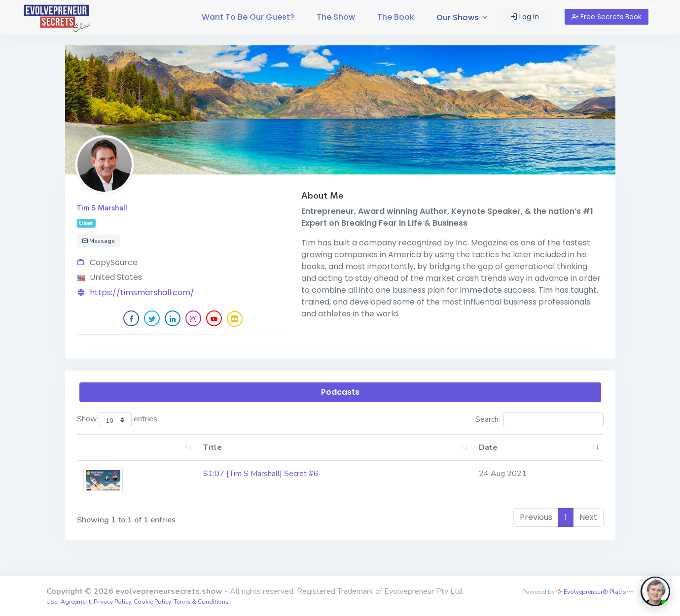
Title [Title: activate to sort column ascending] (213, 447)
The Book (396, 17)
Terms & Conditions (201, 602)
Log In (525, 17)
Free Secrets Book (607, 17)
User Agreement (69, 602)
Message (98, 241)
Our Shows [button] (463, 17)
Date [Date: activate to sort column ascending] (488, 447)
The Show (336, 17)
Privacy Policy (112, 602)
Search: (539, 420)
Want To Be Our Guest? (248, 17)
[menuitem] (248, 17)
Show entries (117, 420)
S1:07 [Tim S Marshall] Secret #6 (261, 474)
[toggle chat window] (655, 591)
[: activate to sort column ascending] (137, 448)
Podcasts (340, 392)
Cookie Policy (152, 602)
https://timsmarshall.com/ (142, 292)
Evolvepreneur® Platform (595, 592)
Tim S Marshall (102, 208)
